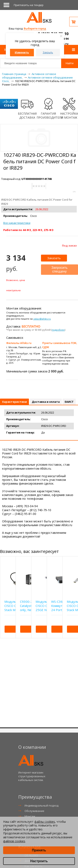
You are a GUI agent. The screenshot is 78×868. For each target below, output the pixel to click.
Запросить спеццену (59, 269)
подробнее (58, 330)
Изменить (22, 52)
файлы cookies (45, 822)
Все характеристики (17, 223)
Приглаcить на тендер (29, 5)
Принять (39, 850)
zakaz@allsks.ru (42, 319)
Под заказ (69, 246)
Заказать (54, 258)
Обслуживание (34, 811)
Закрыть (48, 52)
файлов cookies (14, 841)
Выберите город (35, 28)
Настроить (39, 861)
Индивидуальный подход (41, 805)
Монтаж (30, 816)
